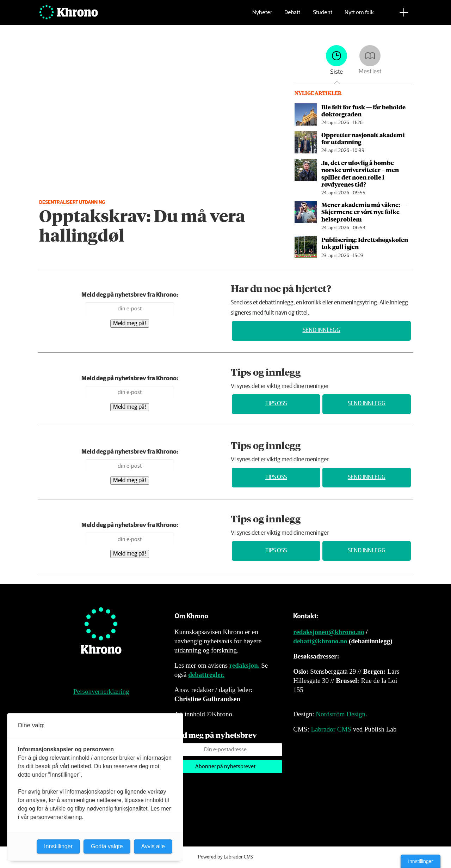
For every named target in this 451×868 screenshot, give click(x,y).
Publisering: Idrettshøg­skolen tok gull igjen (365, 243)
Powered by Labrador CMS (225, 857)
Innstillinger (421, 861)
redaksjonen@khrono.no (329, 632)
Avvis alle (153, 846)
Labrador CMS (331, 729)
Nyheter (262, 16)
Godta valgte (107, 846)
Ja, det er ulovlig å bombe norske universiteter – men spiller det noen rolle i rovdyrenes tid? (360, 173)
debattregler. (206, 675)
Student (323, 16)
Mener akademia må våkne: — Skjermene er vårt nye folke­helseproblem (364, 212)
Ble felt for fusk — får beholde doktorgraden (363, 110)
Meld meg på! (130, 324)
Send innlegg (322, 330)
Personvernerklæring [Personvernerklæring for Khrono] (101, 691)
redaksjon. (245, 665)
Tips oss (276, 404)
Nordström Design (341, 714)
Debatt (292, 16)
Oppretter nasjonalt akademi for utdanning (363, 138)
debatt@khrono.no (320, 641)
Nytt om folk (359, 16)
